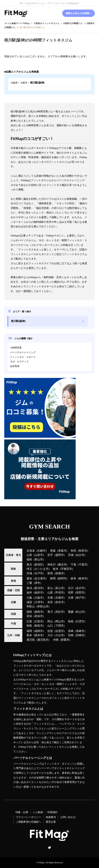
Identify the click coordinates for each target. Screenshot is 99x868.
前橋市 (60, 573)
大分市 (60, 635)
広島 (29, 621)
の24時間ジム (73, 23)
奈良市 (60, 602)
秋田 (74, 551)
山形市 (39, 555)
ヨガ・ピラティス (19, 361)
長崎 (71, 631)
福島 (29, 560)
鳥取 (29, 626)
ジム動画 (38, 812)
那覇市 (65, 640)
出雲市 (80, 621)
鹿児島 (31, 640)
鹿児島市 (43, 640)
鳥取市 (39, 626)
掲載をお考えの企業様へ (78, 13)
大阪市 (24, 83)
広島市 (39, 621)
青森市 (62, 551)
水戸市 (39, 573)
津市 (37, 583)
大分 (50, 635)
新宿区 (39, 565)
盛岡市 (60, 555)
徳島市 (39, 612)
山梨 (50, 593)
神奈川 (52, 565)
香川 (50, 612)
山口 (50, 626)
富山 (50, 588)
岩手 (50, 555)
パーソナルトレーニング (23, 352)
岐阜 (74, 579)
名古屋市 (40, 579)
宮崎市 (80, 635)
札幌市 (42, 551)
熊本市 (39, 635)
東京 (29, 565)
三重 (29, 583)
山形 (29, 555)
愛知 (29, 579)
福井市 (39, 593)
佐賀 (50, 631)
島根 (71, 621)
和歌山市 (43, 607)
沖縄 (56, 640)
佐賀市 (60, 631)
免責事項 (51, 817)
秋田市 (83, 551)
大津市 (39, 602)
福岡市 (39, 631)
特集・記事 (22, 812)
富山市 (60, 588)
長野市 (80, 593)
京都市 (60, 598)
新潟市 (39, 588)
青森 (53, 551)
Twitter (49, 847)
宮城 (71, 555)
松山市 (80, 612)
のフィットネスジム (47, 23)
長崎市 (80, 631)
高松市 (60, 612)
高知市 (39, 616)
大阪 (29, 598)
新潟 (29, 588)
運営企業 (51, 822)
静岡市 (62, 579)
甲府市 (60, 593)
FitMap (41, 863)
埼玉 (29, 569)
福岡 (29, 631)
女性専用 (15, 366)
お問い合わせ (68, 817)
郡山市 (39, 560)
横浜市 (62, 565)
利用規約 (52, 812)
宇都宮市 (66, 569)
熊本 (29, 635)
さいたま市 (42, 569)
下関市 (60, 626)
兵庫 (71, 598)
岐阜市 (83, 579)
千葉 (74, 565)
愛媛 (71, 612)
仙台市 (80, 555)
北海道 (31, 551)
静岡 (53, 579)
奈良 (50, 602)
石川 (71, 588)
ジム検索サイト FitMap (18, 23)
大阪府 (14, 83)
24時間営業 (16, 348)
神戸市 (80, 598)
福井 (29, 593)
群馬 (50, 573)
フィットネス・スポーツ (23, 357)
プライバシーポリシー (28, 817)
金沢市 (80, 588)
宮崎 (71, 635)
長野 (71, 593)
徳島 (29, 612)
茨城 (29, 573)
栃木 (56, 569)
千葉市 (83, 565)
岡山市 (60, 621)
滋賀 (29, 602)
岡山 (50, 621)
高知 (29, 616)
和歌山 (31, 607)
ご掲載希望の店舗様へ (28, 822)
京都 (50, 598)
